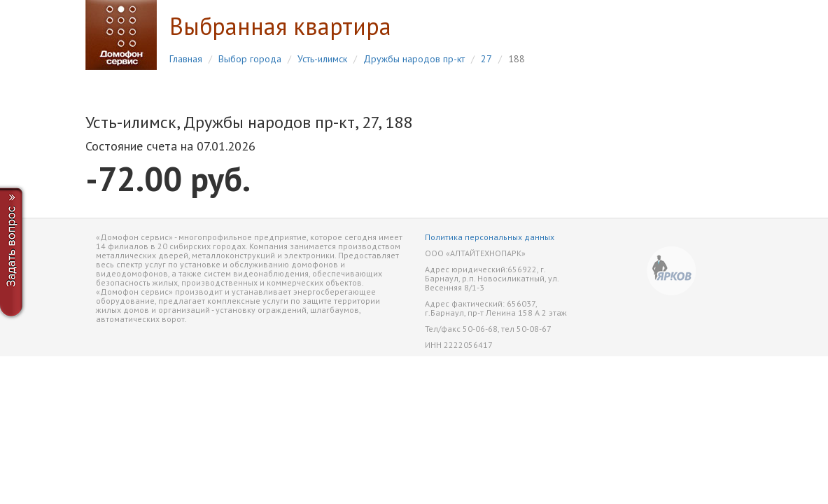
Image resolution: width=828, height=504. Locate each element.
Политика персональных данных (490, 237)
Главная (186, 59)
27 (486, 59)
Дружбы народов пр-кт (414, 59)
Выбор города (250, 59)
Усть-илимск (322, 59)
